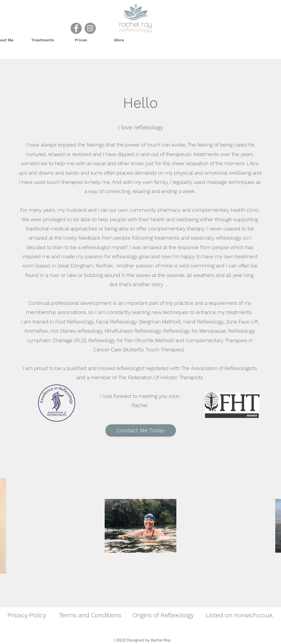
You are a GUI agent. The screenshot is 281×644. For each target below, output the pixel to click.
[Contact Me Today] (141, 430)
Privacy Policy (27, 615)
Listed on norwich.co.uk (239, 615)
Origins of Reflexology (163, 615)
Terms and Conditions (90, 615)
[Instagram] (90, 28)
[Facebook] (76, 28)
